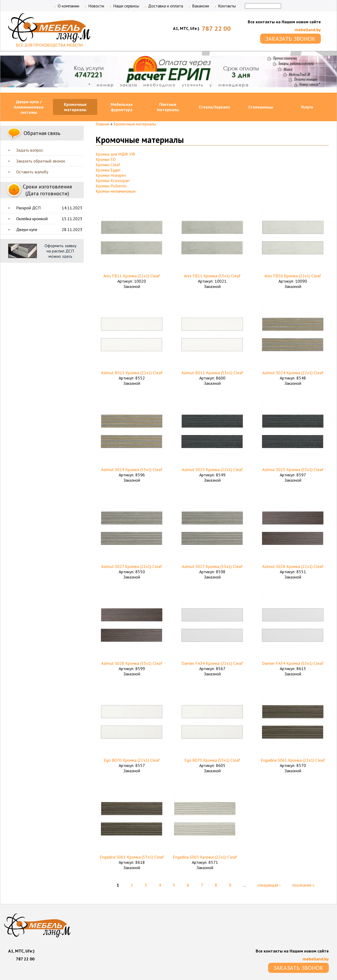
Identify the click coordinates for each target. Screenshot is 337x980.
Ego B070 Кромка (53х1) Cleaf (212, 760)
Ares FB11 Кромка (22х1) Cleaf (132, 276)
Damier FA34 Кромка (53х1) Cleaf (293, 663)
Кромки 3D (106, 159)
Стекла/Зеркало (214, 107)
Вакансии (201, 6)
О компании (68, 6)
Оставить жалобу (32, 172)
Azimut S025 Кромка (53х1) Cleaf (293, 469)
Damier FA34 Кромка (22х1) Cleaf (212, 663)
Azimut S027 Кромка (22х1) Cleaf (132, 566)
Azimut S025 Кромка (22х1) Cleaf (212, 469)
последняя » (303, 885)
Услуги (307, 107)
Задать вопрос (30, 150)
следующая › (269, 885)
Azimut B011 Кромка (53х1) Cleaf (212, 373)
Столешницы (261, 107)
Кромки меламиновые (116, 191)
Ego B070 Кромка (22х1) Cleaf (132, 760)
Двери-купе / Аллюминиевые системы (29, 107)
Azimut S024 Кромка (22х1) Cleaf (293, 373)
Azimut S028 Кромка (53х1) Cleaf (132, 663)
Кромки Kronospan (113, 180)
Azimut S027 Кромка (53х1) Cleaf (212, 566)
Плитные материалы (168, 107)
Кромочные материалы (75, 107)
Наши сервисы (126, 6)
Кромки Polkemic (111, 186)
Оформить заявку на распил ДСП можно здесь (60, 251)
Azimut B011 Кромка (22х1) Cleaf (132, 373)
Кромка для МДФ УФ (115, 154)
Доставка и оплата (166, 6)
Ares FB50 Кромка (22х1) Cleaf (293, 276)
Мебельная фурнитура (121, 107)
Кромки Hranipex (111, 175)
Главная (103, 124)
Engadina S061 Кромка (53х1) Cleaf (132, 857)
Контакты (227, 6)
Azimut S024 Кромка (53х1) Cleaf (132, 469)
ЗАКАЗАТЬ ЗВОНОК (291, 39)
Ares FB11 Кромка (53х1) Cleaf (212, 276)
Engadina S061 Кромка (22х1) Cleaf (293, 760)
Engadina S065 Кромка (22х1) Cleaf (205, 857)
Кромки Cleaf (108, 165)
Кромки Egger (108, 170)
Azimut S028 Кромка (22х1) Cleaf (293, 566)
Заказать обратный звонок (41, 161)
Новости (96, 6)
